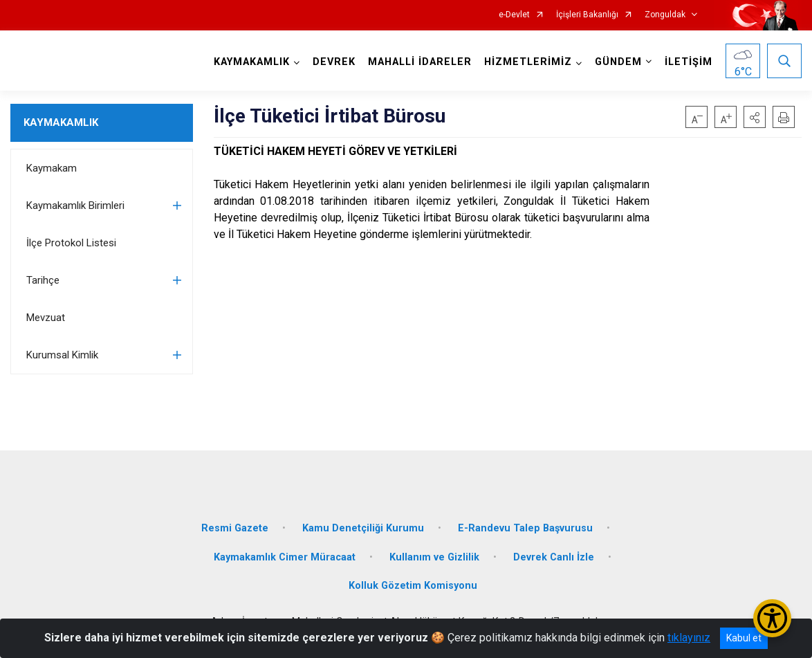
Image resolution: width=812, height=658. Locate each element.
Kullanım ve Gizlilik (434, 557)
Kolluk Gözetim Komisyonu (413, 586)
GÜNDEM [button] (618, 62)
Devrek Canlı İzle (554, 557)
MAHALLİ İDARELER (420, 62)
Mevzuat (46, 318)
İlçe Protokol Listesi (71, 243)
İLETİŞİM (689, 62)
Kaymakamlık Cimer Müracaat (285, 557)
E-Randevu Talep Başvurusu (525, 528)
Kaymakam (52, 168)
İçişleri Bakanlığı (587, 15)
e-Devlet (514, 15)
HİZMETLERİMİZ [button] (528, 62)
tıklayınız (689, 638)
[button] (755, 117)
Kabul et (744, 638)
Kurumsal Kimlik (62, 355)
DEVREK (334, 62)
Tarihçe (43, 280)
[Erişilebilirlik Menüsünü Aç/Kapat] (772, 618)
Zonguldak (665, 15)
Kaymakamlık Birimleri (75, 205)
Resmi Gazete (235, 528)
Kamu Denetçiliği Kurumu (363, 528)
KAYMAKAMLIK (61, 122)
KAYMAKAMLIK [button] (252, 62)
